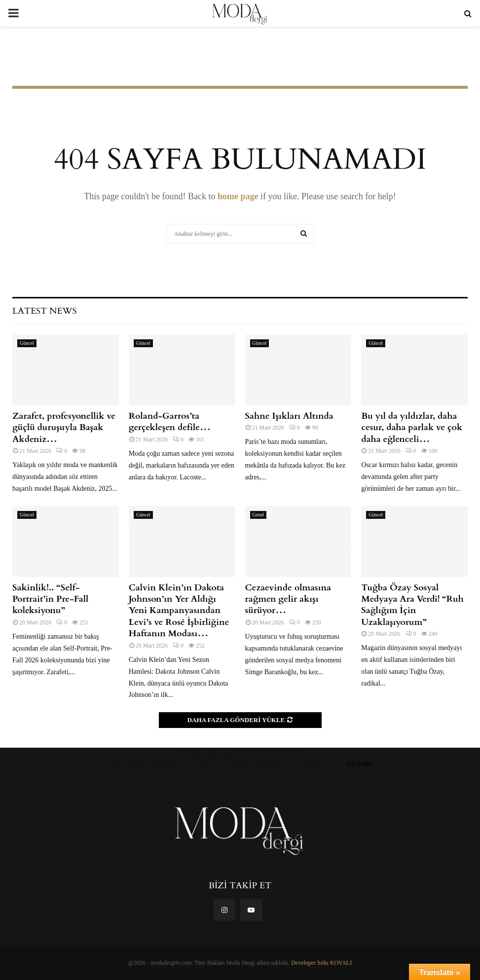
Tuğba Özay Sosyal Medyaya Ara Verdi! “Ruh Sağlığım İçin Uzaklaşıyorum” (412, 605)
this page (359, 763)
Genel (258, 515)
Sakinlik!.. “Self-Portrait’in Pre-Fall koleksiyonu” (50, 599)
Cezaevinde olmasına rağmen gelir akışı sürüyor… (288, 599)
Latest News (44, 311)
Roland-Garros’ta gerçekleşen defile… (170, 422)
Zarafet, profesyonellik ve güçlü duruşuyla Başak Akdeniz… (64, 428)
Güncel (27, 343)
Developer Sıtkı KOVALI (321, 963)
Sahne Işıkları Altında (289, 416)
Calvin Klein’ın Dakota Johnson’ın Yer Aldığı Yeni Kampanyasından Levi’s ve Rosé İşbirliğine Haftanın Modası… (179, 611)
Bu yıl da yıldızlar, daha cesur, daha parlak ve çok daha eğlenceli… (412, 428)
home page (238, 196)
